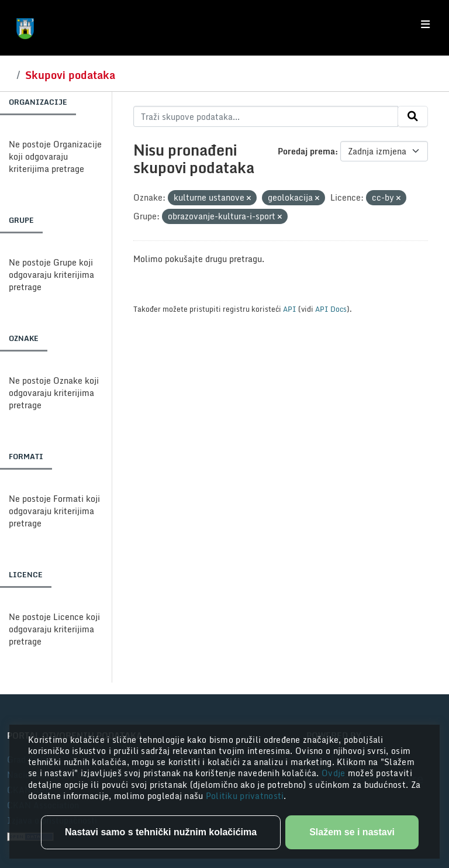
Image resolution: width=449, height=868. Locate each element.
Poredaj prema (306, 151)
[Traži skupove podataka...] (266, 116)
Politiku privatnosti (245, 796)
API (290, 309)
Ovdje (335, 773)
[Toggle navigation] (425, 25)
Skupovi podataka (70, 75)
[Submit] (413, 116)
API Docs (331, 309)
